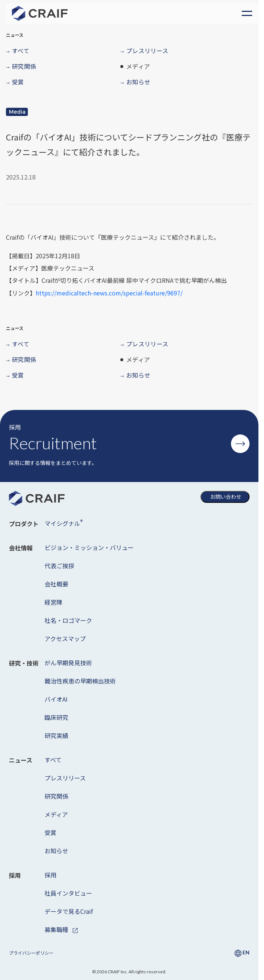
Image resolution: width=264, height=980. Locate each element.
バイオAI (56, 699)
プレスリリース (65, 778)
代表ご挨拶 (59, 566)
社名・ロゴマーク (68, 620)
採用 (50, 875)
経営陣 (53, 602)
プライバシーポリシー (31, 953)
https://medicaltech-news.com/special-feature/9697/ (109, 293)
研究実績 (56, 735)
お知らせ (56, 851)
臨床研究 (56, 717)
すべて (53, 760)
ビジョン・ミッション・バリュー (89, 547)
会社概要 (56, 584)
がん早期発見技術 (68, 663)
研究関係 (56, 796)
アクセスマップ (65, 638)
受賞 (50, 832)
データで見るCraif (69, 911)
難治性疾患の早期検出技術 (80, 681)
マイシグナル (63, 523)
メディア (56, 814)
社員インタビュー (68, 893)
